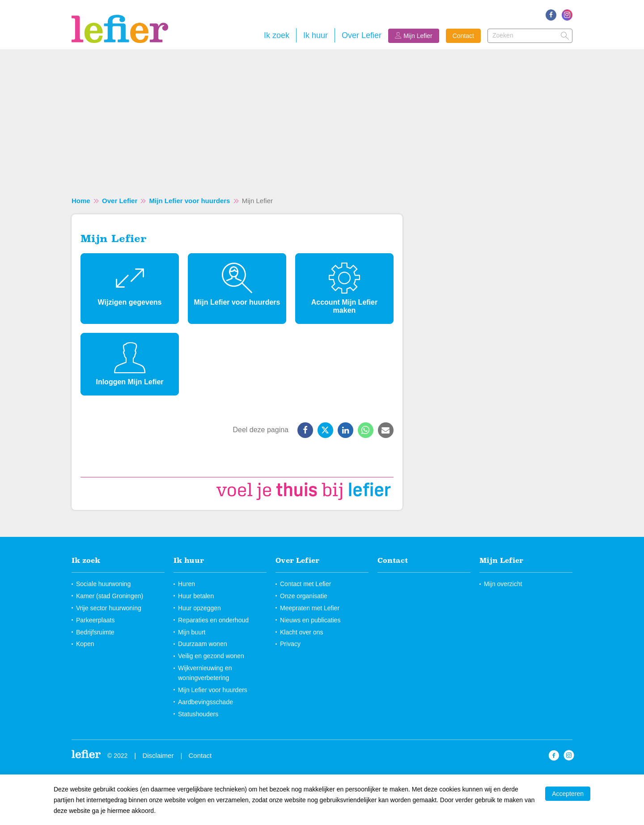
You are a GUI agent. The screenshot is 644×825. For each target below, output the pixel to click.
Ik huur (316, 35)
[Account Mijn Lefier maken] (344, 289)
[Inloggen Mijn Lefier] (130, 364)
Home (81, 201)
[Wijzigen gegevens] (130, 289)
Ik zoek (277, 35)
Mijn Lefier (418, 36)
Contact (463, 36)
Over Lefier (362, 35)
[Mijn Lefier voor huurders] (237, 289)
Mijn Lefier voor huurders (190, 201)
